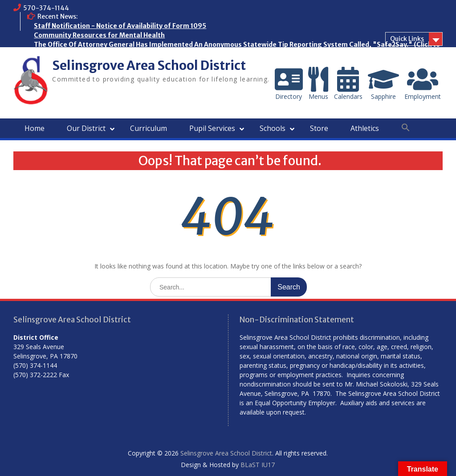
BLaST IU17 (258, 465)
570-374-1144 (46, 8)
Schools (273, 128)
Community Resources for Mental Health (99, 35)
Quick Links (407, 39)
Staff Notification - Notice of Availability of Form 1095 (120, 26)
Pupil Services (212, 128)
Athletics (365, 128)
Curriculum (149, 128)
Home (35, 128)
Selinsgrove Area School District (149, 65)
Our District (86, 128)
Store (319, 128)
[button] (406, 128)
